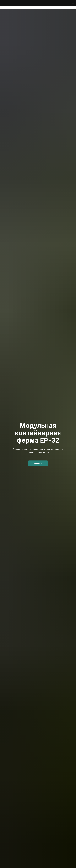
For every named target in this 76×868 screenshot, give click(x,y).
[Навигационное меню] (73, 3)
